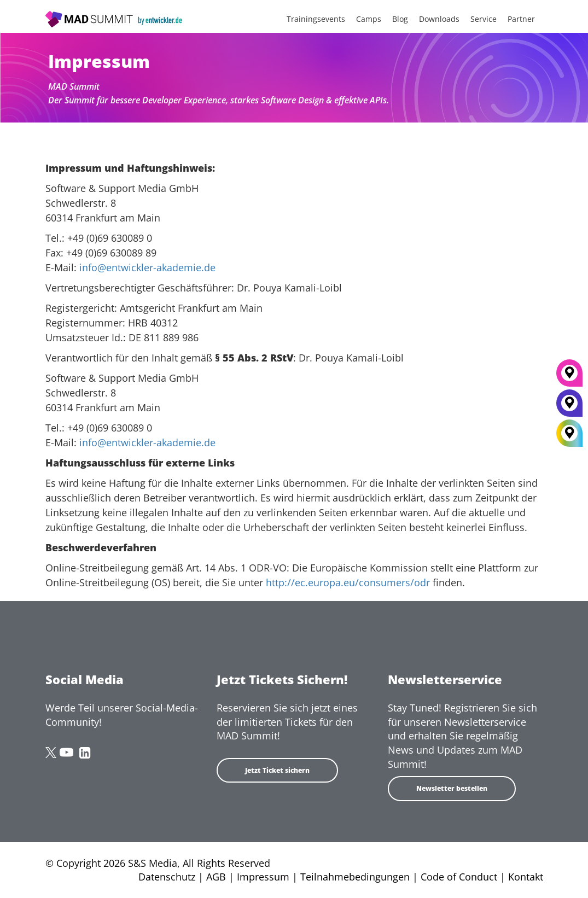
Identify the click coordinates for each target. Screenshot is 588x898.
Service (484, 19)
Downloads (439, 19)
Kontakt (526, 877)
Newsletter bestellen (452, 788)
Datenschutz (167, 877)
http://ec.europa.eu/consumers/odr (348, 582)
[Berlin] (569, 407)
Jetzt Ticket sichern (277, 770)
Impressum (263, 877)
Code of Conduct (459, 877)
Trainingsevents (316, 19)
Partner (521, 19)
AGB (216, 877)
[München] (569, 377)
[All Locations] (569, 433)
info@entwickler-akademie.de (147, 267)
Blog (400, 19)
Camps (369, 19)
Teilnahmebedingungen (355, 877)
